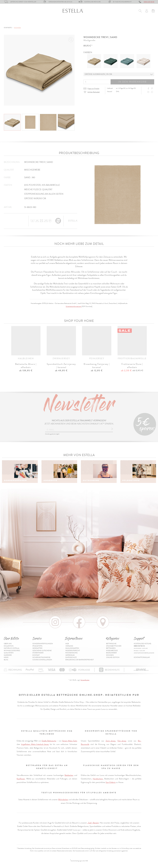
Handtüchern (98, 779)
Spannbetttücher (31, 22)
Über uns (8, 644)
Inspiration (149, 22)
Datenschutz (71, 657)
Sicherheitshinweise (41, 657)
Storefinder (38, 653)
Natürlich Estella (12, 648)
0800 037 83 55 (149, 2)
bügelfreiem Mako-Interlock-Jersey (35, 744)
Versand (69, 646)
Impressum (70, 655)
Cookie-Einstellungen (42, 660)
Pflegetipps (37, 646)
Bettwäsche (10, 22)
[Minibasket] (153, 11)
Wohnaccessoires (12, 651)
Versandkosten (85, 680)
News (6, 657)
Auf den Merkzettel (94, 92)
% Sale (114, 22)
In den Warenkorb (132, 82)
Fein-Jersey (122, 741)
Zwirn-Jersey (111, 741)
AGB (67, 644)
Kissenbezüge (69, 22)
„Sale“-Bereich (93, 823)
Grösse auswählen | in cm (98, 74)
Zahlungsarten (72, 648)
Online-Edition (130, 22)
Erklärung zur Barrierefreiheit (80, 660)
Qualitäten (9, 653)
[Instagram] (149, 92)
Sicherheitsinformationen (74, 306)
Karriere (8, 655)
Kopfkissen (21, 779)
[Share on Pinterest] (152, 89)
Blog (6, 660)
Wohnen (102, 22)
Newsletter (37, 648)
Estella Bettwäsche (49, 741)
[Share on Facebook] (149, 89)
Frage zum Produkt (93, 89)
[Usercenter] (147, 11)
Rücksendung (72, 653)
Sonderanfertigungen (43, 644)
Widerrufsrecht (73, 651)
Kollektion (9, 646)
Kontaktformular (142, 657)
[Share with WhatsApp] (152, 92)
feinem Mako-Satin (70, 741)
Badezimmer (87, 22)
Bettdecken (69, 775)
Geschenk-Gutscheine (42, 651)
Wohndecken (63, 800)
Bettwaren (51, 22)
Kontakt (36, 655)
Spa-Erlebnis (111, 782)
